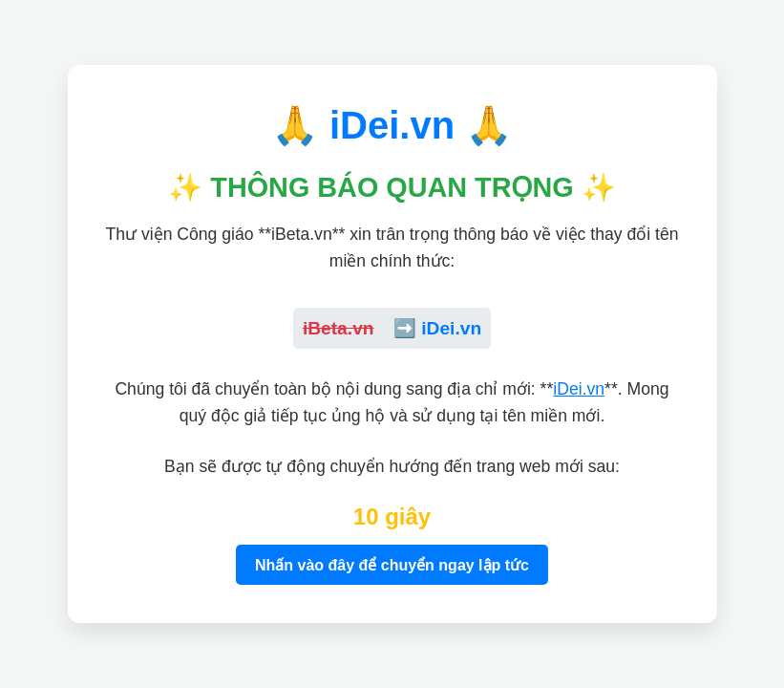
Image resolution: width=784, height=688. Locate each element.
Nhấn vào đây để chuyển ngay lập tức (392, 565)
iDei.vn (579, 389)
